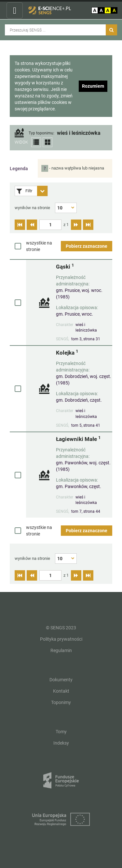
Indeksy (61, 743)
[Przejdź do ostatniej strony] (88, 225)
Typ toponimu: (41, 133)
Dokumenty (61, 680)
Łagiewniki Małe (78, 439)
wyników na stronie (32, 208)
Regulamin (61, 650)
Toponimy (61, 702)
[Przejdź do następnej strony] (76, 225)
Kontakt (61, 691)
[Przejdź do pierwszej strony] (20, 225)
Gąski (65, 266)
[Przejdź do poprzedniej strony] (32, 225)
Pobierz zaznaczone (87, 246)
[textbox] (50, 225)
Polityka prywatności (61, 639)
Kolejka (67, 352)
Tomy (61, 732)
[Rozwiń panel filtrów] (42, 191)
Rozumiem (93, 86)
